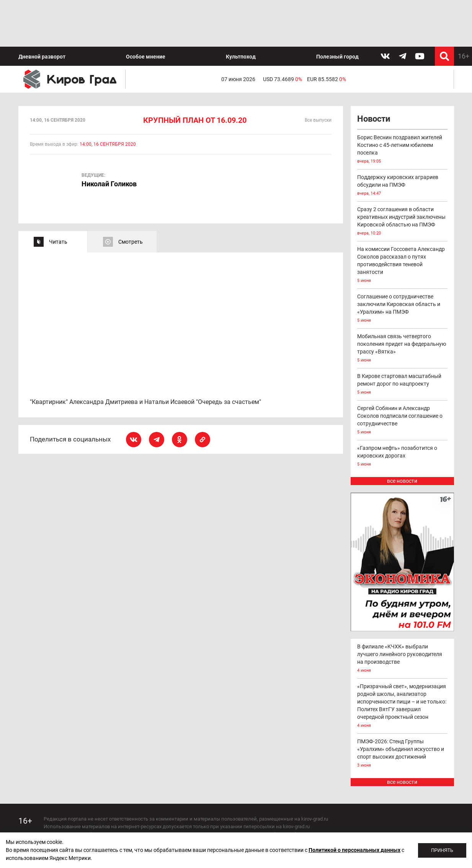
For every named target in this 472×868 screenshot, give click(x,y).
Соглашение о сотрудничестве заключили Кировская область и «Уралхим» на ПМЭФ (402, 263)
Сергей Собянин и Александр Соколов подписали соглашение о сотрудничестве (402, 374)
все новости (402, 435)
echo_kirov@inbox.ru (106, 826)
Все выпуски (318, 74)
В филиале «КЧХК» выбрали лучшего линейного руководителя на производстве (402, 612)
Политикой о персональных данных (354, 850)
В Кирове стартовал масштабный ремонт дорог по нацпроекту (402, 338)
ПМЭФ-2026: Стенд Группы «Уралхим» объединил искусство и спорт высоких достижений (402, 707)
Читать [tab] (58, 195)
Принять (442, 850)
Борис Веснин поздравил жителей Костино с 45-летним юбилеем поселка (402, 103)
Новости (374, 72)
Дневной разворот (42, 10)
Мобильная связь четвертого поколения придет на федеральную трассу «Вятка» (402, 302)
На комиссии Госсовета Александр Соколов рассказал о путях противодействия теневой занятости (402, 219)
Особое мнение (146, 10)
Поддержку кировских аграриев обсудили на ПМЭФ (402, 139)
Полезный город (337, 10)
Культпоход (241, 10)
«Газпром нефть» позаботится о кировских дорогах (402, 410)
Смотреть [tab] (131, 195)
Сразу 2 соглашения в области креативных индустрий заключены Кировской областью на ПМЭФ (402, 175)
